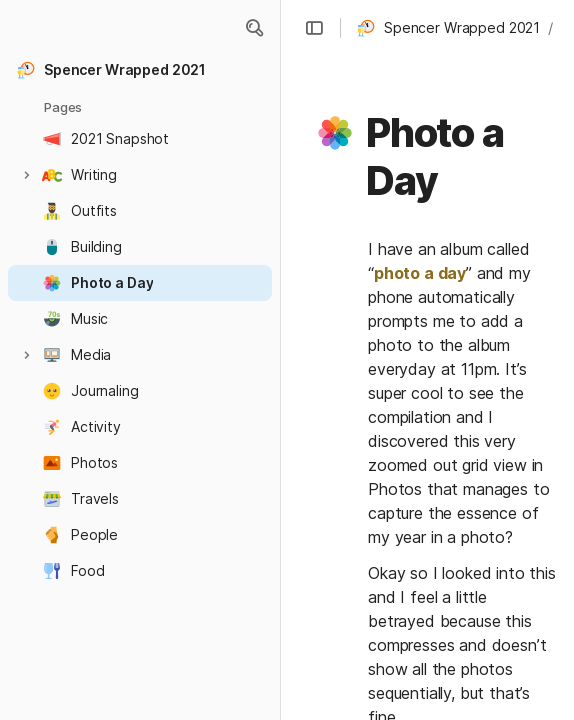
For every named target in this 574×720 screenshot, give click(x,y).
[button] (254, 28)
